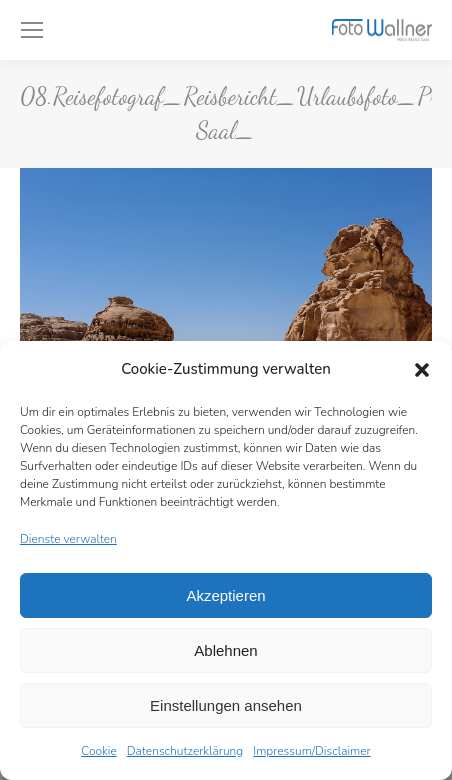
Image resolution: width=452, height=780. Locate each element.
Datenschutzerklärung (185, 751)
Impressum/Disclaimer (312, 751)
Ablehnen (225, 650)
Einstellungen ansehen (226, 705)
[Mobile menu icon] (32, 30)
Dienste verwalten (68, 539)
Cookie (99, 751)
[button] (422, 370)
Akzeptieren (225, 595)
